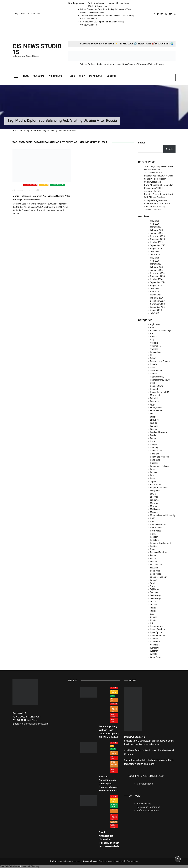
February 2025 (157, 267)
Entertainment (157, 411)
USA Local (39, 76)
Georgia (154, 444)
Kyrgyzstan (155, 491)
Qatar (153, 549)
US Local (154, 639)
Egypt (153, 404)
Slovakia (154, 568)
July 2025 (155, 252)
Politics (45, 185)
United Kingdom (157, 629)
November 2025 (157, 239)
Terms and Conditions (148, 807)
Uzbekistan (155, 642)
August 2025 (156, 249)
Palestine (154, 540)
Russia (153, 558)
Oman (153, 534)
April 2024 (155, 292)
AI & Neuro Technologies (161, 331)
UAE (152, 614)
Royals (153, 555)
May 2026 (155, 221)
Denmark (154, 389)
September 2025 (158, 245)
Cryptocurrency (157, 377)
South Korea (156, 574)
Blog (72, 76)
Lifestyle (154, 497)
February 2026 (157, 230)
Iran (152, 475)
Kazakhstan (155, 485)
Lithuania (154, 500)
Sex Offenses (156, 565)
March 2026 (156, 227)
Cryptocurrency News (160, 380)
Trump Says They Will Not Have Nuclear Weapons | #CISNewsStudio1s (158, 170)
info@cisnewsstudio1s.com (34, 724)
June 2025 (155, 255)
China (153, 367)
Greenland (155, 454)
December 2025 (157, 236)
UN (152, 623)
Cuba (152, 383)
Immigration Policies (160, 466)
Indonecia (155, 472)
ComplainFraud (145, 784)
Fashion (154, 423)
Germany (154, 448)
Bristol (153, 358)
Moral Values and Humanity (163, 515)
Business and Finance (160, 361)
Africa (153, 327)
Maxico (153, 506)
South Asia (155, 571)
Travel (153, 602)
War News (155, 648)
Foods (153, 435)
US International (157, 635)
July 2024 (155, 289)
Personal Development (160, 543)
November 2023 (157, 304)
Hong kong (155, 460)
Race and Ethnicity (159, 552)
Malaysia (154, 503)
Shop (82, 76)
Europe (153, 417)
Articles (154, 337)
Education (155, 401)
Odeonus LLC (95, 861)
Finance (154, 429)
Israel (153, 478)
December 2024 (157, 273)
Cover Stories (31, 185)
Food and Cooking (158, 432)
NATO (153, 518)
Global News (156, 451)
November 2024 (157, 276)
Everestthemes (132, 861)
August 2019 (156, 310)
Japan (153, 481)
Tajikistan (155, 589)
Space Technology (158, 577)
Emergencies (156, 408)
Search (142, 143)
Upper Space (156, 632)
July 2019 (155, 313)
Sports (153, 583)
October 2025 (156, 242)
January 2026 (156, 233)
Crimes (153, 374)
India (152, 469)
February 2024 (157, 298)
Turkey (153, 608)
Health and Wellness (159, 457)
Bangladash (155, 352)
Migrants (154, 512)
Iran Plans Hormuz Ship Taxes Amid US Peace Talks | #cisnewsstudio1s (158, 207)
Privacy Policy (144, 804)
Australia (154, 343)
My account (96, 76)
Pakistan (154, 537)
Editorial (154, 398)
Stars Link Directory (30, 866)
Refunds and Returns (148, 811)
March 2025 (156, 264)
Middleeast (155, 509)
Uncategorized (58, 185)
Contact (111, 76)
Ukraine (154, 617)
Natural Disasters (158, 525)
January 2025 (156, 270)
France (153, 438)
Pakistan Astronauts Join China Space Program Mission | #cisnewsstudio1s (159, 179)
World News (55, 76)
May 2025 (155, 258)
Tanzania (154, 592)
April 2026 (155, 224)
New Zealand (156, 528)
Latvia (153, 494)
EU (151, 414)
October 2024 (156, 279)
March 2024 (156, 295)
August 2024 (156, 285)
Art (152, 334)
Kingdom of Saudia (159, 488)
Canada (154, 364)
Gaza (152, 441)
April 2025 (155, 261)
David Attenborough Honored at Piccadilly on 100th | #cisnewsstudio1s (159, 188)
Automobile (155, 346)
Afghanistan (156, 324)
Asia (152, 340)
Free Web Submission (10, 866)
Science (154, 562)
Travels (153, 605)
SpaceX (154, 580)
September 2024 (158, 282)
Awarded (154, 349)
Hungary (154, 463)
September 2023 (158, 307)
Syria (152, 586)
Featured (154, 426)
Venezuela (155, 645)
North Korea (156, 531)
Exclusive (154, 420)
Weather (154, 651)
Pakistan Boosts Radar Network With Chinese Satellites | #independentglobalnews (159, 197)
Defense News (157, 386)
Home (26, 76)
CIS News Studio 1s (37, 49)
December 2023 (157, 301)
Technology (155, 595)
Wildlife (153, 654)
